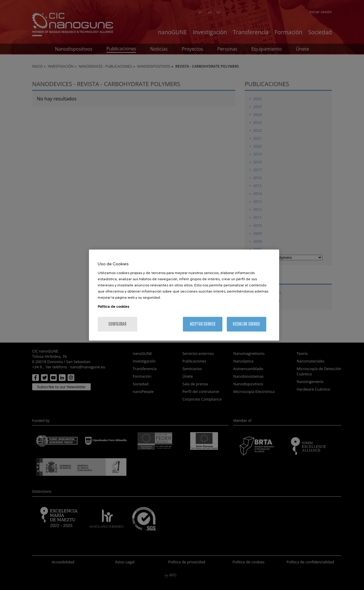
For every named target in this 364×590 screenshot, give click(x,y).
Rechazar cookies (246, 324)
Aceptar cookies (203, 324)
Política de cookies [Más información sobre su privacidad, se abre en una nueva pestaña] (113, 307)
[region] (184, 295)
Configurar (117, 324)
